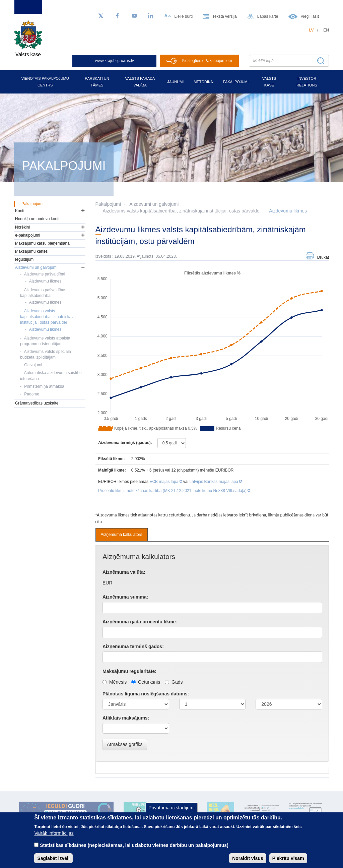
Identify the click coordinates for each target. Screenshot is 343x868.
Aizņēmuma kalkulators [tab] (122, 535)
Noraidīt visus (248, 858)
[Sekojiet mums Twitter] (101, 16)
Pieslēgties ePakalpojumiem (207, 61)
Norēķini (22, 227)
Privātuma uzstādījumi (171, 808)
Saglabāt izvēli (53, 858)
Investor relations (307, 82)
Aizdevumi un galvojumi (154, 204)
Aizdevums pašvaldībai (45, 274)
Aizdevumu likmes (288, 211)
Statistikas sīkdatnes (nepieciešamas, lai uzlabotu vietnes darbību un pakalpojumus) (134, 845)
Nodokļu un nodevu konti (37, 219)
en (326, 30)
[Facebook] (118, 16)
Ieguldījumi (25, 259)
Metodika (203, 82)
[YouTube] (134, 16)
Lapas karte (268, 16)
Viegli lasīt (310, 16)
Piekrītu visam (288, 858)
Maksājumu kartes (31, 251)
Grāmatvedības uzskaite (37, 403)
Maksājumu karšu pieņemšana (42, 243)
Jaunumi (175, 82)
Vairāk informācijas (54, 833)
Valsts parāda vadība (140, 82)
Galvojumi (33, 365)
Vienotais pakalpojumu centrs (45, 82)
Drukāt (323, 257)
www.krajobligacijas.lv (115, 61)
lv (312, 30)
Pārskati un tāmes (97, 82)
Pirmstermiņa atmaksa (44, 386)
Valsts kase (269, 82)
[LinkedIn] (151, 16)
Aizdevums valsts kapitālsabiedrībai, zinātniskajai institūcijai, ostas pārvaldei (182, 211)
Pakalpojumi (236, 82)
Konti (20, 211)
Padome (32, 394)
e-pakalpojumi (28, 235)
